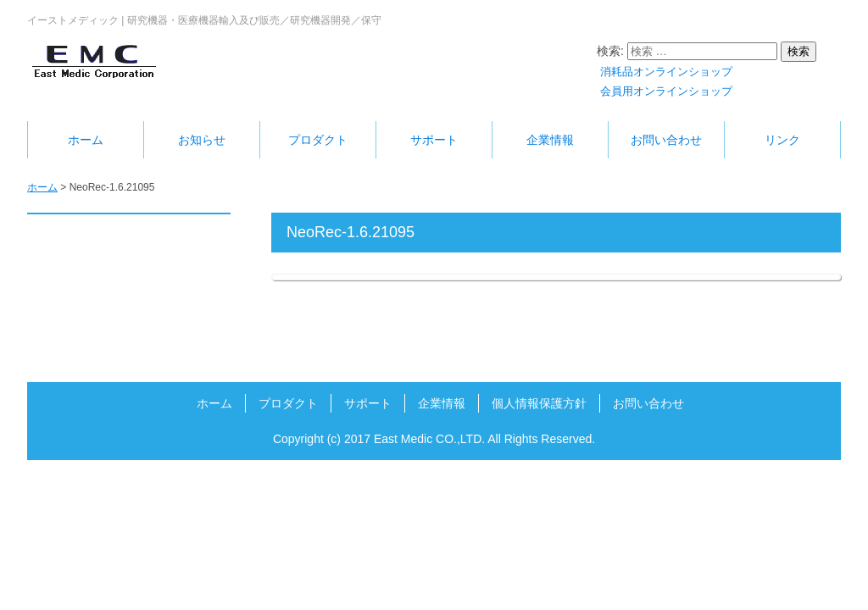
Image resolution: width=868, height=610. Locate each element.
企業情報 (550, 140)
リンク (782, 140)
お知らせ (202, 140)
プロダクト (318, 140)
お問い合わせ (666, 140)
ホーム (86, 140)
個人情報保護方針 (539, 403)
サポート (434, 140)
